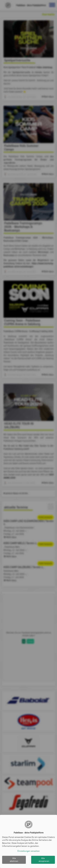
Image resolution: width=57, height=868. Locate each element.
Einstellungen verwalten (29, 851)
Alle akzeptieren (44, 860)
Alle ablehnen (14, 860)
